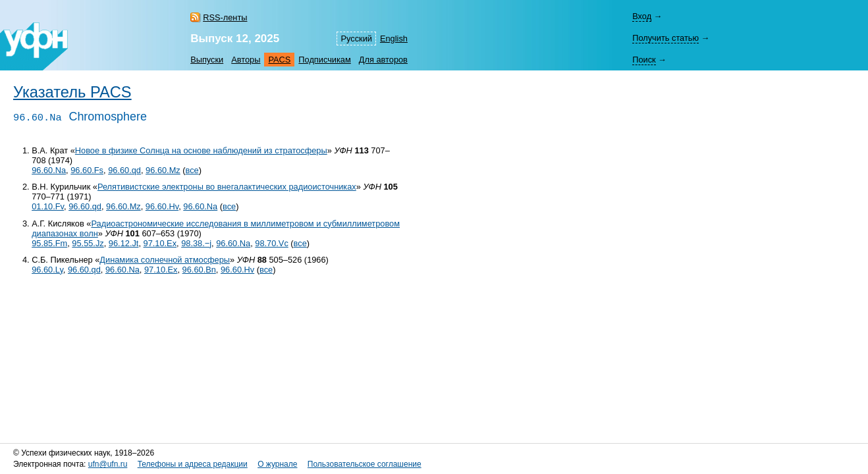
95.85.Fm (49, 243)
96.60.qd (124, 170)
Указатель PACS (72, 92)
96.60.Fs (87, 170)
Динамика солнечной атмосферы (165, 260)
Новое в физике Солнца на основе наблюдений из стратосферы (201, 150)
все (192, 170)
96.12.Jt (124, 243)
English (394, 39)
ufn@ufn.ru (108, 464)
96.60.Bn (199, 270)
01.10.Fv (48, 206)
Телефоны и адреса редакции (193, 464)
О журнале (277, 464)
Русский (356, 39)
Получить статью (665, 38)
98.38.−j (196, 243)
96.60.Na (49, 170)
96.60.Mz (163, 170)
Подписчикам (324, 60)
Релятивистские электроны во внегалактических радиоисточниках (227, 187)
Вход (642, 16)
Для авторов (383, 60)
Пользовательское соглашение (365, 464)
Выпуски (207, 60)
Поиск (644, 60)
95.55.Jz (88, 243)
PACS (279, 60)
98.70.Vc (272, 243)
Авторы (246, 60)
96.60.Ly (47, 270)
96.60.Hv (162, 206)
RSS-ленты (225, 17)
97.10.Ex (160, 243)
